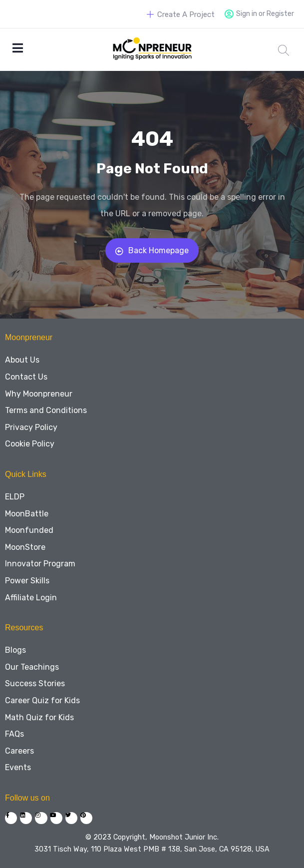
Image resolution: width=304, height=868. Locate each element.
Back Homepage (152, 250)
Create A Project (181, 14)
